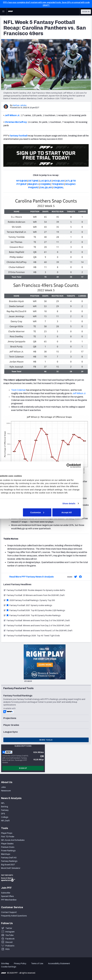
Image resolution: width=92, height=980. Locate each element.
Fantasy (5, 810)
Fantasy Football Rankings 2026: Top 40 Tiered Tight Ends (32, 636)
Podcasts (10, 946)
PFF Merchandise (9, 900)
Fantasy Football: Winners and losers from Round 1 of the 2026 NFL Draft (38, 631)
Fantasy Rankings (9, 861)
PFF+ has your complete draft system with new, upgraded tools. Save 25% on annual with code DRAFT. (46, 4)
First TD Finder (8, 837)
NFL (3, 803)
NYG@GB (22, 181)
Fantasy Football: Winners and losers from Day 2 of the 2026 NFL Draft (37, 626)
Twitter (9, 928)
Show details (77, 503)
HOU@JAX (59, 181)
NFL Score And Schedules (13, 840)
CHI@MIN (45, 184)
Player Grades (7, 844)
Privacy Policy (20, 964)
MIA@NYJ (33, 184)
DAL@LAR (46, 187)
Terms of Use (37, 964)
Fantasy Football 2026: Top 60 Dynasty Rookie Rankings (32, 615)
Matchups (6, 854)
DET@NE (33, 181)
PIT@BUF (22, 184)
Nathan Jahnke (20, 105)
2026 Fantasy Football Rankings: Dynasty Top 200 (29, 600)
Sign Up (23, 768)
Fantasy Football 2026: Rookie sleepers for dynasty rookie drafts (34, 590)
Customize (45, 512)
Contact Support (9, 912)
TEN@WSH (58, 184)
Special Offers (7, 896)
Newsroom (6, 791)
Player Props (7, 833)
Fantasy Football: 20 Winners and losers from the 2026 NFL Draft (34, 595)
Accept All (75, 512)
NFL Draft (5, 821)
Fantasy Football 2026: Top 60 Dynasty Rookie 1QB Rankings (34, 610)
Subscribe (6, 893)
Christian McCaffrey (16, 122)
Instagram (10, 932)
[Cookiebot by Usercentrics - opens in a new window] (77, 466)
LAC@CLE (46, 181)
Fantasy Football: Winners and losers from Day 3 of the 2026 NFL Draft (37, 621)
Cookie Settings (9, 967)
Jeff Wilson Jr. (12, 115)
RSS (8, 949)
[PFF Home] (10, 12)
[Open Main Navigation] (3, 12)
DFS (3, 814)
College (5, 817)
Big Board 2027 (8, 865)
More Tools (46, 740)
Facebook (10, 939)
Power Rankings (8, 851)
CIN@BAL (58, 187)
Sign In (86, 12)
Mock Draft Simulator (11, 868)
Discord (9, 942)
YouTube (9, 935)
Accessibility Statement (59, 964)
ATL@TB (71, 181)
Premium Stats (8, 847)
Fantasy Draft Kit (9, 858)
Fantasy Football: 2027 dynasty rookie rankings (28, 605)
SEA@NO (70, 184)
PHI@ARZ (33, 187)
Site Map (5, 964)
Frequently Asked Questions (14, 916)
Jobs (3, 787)
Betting (5, 807)
